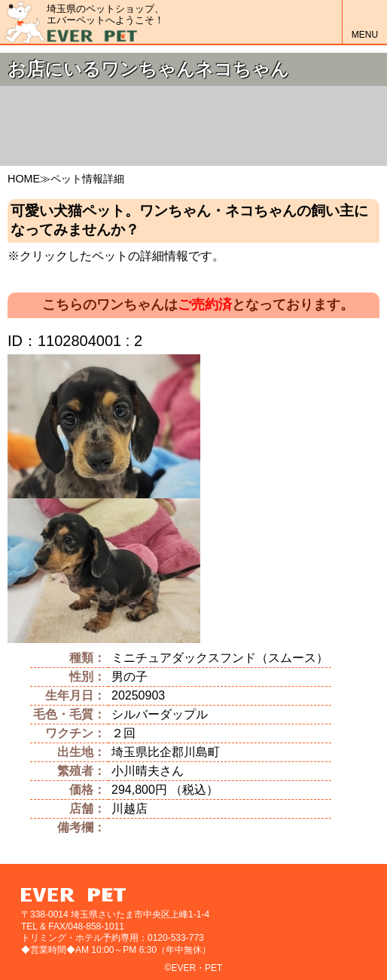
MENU (365, 22)
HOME (24, 179)
